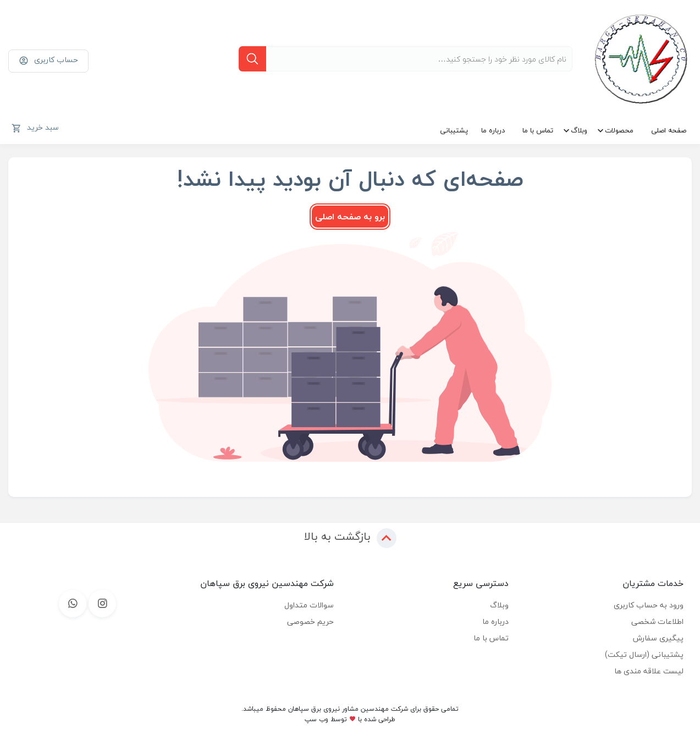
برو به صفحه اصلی (350, 217)
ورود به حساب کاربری (649, 605)
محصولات (619, 130)
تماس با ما (538, 130)
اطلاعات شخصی (657, 621)
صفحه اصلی (669, 130)
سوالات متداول (309, 605)
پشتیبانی (454, 130)
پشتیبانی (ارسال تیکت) (644, 654)
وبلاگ (579, 130)
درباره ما (493, 130)
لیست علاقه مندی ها (649, 671)
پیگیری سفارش (658, 638)
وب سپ (316, 719)
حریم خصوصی (310, 621)
